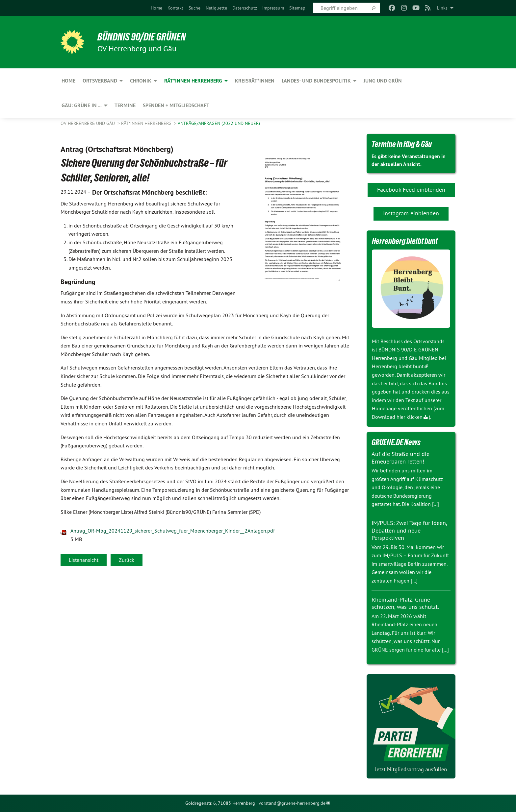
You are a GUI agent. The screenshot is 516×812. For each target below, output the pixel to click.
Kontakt (175, 8)
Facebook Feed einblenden (411, 190)
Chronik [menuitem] (141, 81)
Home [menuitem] (68, 81)
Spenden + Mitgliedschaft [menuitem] (176, 105)
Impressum (273, 8)
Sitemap (297, 8)
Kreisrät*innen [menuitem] (255, 81)
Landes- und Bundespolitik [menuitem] (316, 81)
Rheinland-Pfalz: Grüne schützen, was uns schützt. (405, 603)
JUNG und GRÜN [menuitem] (383, 81)
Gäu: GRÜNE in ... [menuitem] (82, 105)
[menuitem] (156, 8)
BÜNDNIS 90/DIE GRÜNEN (142, 37)
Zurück (127, 560)
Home (156, 8)
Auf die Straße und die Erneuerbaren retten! (400, 458)
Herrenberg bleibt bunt (398, 366)
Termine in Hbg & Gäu (402, 144)
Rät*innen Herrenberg (147, 123)
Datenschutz (245, 8)
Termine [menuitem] (125, 105)
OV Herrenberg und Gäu (88, 123)
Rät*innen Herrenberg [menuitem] (193, 81)
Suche (194, 8)
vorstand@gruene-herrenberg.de (292, 803)
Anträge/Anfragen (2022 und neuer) (219, 123)
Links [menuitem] (442, 8)
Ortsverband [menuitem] (100, 81)
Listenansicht (84, 560)
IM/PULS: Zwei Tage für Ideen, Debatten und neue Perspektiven (409, 530)
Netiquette (216, 8)
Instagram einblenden (411, 213)
